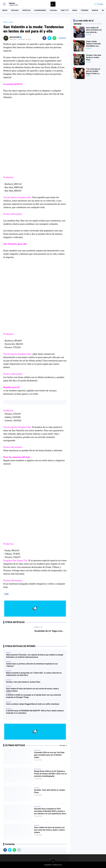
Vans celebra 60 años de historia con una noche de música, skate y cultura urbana (32, 690)
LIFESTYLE (26, 10)
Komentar (62, 38)
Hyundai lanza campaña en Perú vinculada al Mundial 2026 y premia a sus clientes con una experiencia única (50, 812)
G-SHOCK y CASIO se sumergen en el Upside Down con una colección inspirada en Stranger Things (34, 696)
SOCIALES (14, 10)
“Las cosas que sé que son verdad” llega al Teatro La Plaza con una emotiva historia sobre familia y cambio (94, 71)
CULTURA (52, 10)
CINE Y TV (63, 10)
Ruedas (38, 769)
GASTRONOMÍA (39, 10)
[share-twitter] (49, 38)
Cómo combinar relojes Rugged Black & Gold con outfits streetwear (33, 704)
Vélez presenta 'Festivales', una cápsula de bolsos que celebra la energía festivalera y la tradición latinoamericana (35, 656)
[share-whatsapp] (54, 38)
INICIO (5, 10)
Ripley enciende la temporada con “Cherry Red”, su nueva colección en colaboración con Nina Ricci (34, 674)
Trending (100, 4)
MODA (72, 10)
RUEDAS (92, 10)
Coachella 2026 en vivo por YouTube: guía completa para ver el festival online (50, 756)
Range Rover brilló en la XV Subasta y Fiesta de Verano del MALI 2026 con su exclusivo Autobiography (49, 774)
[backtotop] (53, 862)
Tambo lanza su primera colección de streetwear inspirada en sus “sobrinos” (32, 665)
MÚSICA (38, 750)
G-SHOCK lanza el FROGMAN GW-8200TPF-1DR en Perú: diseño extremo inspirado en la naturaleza (35, 712)
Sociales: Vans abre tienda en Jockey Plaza (23, 682)
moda (6, 594)
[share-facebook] (44, 38)
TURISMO (82, 10)
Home (5, 22)
